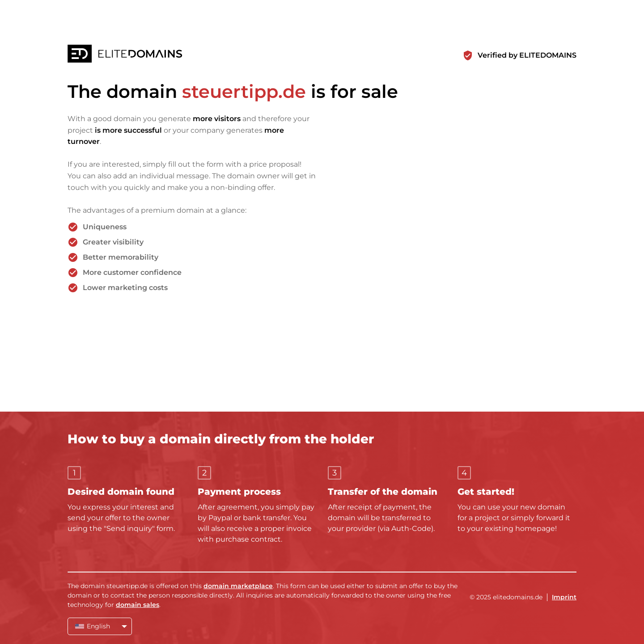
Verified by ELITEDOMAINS (527, 55)
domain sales (138, 605)
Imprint (564, 597)
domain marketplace (238, 586)
